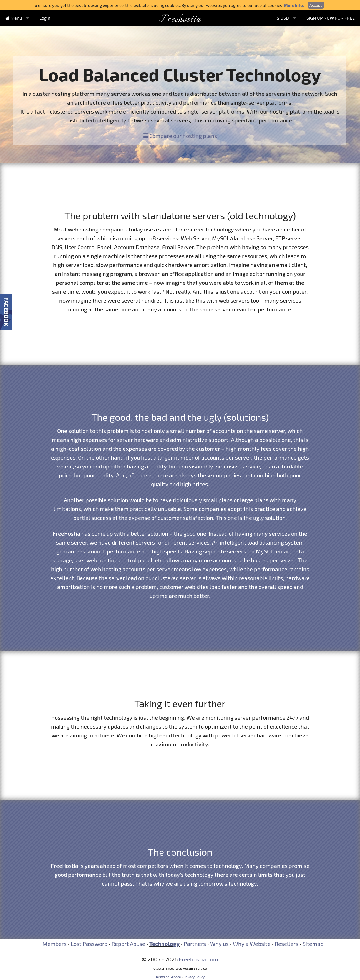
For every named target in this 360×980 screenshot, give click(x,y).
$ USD (283, 18)
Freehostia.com (198, 959)
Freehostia (180, 19)
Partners (195, 944)
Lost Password (89, 944)
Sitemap (313, 944)
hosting (279, 111)
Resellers (287, 944)
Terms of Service (168, 977)
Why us (219, 944)
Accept (316, 5)
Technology (164, 944)
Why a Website (252, 944)
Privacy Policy (194, 977)
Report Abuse (128, 944)
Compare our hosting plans (180, 136)
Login (45, 18)
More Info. (294, 5)
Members (55, 944)
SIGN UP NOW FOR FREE (331, 18)
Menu (14, 18)
